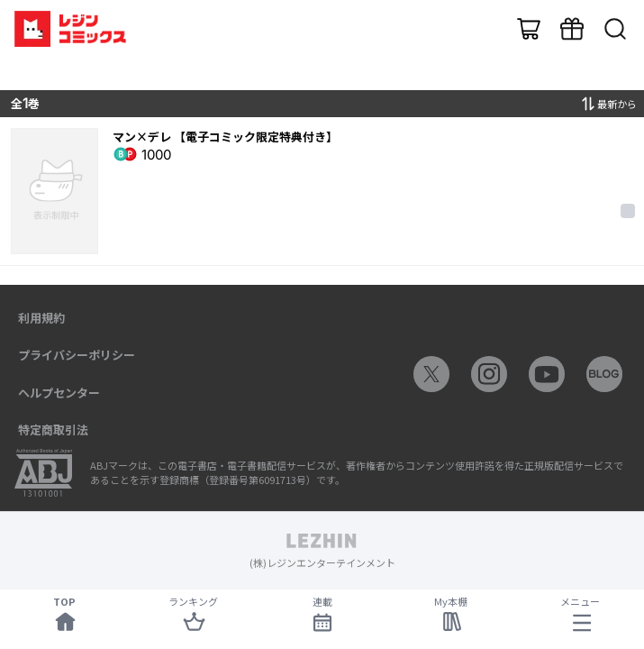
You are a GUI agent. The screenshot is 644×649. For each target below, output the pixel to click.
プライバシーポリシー (77, 355)
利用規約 (41, 318)
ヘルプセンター (59, 393)
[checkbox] (628, 211)
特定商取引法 (53, 430)
